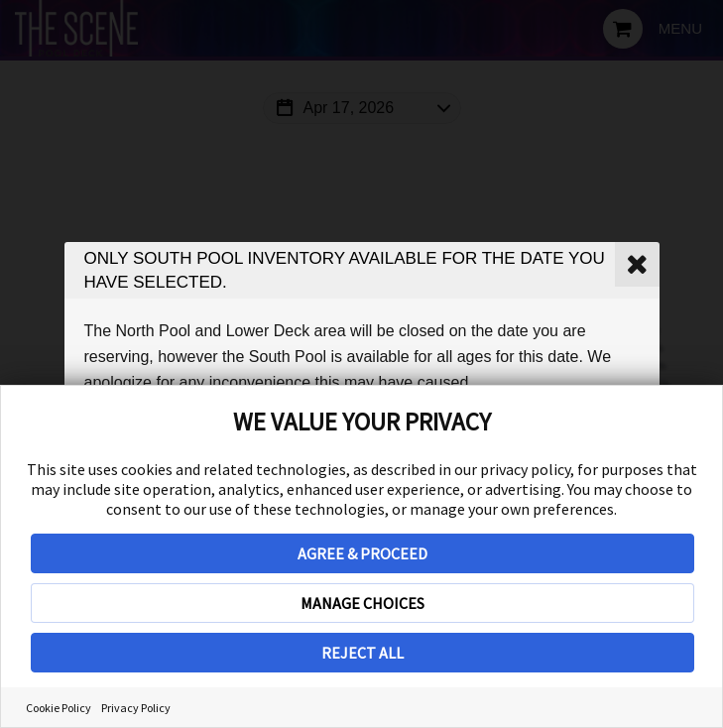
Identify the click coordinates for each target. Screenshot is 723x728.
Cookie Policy (59, 708)
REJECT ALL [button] (362, 653)
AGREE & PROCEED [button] (362, 553)
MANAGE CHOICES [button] (362, 603)
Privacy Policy (136, 708)
